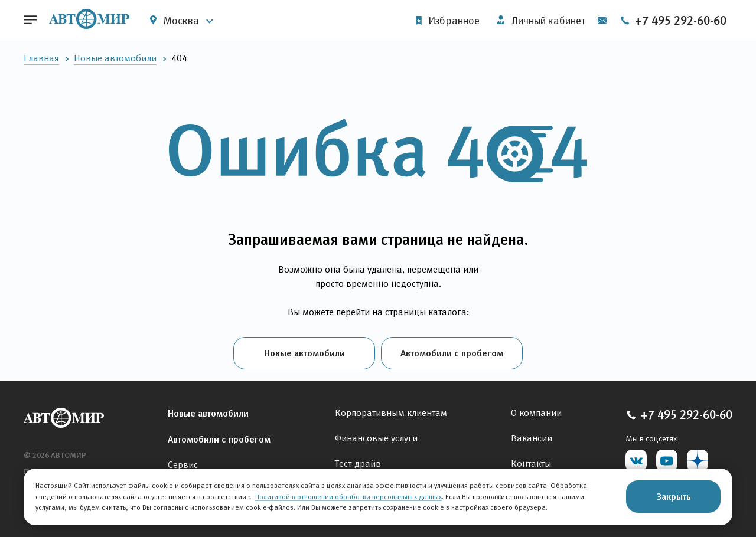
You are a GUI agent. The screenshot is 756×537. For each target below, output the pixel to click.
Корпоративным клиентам (391, 413)
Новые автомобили (115, 58)
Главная (41, 58)
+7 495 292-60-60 (673, 21)
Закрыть (674, 496)
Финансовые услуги (376, 438)
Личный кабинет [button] (541, 21)
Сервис (183, 465)
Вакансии (532, 438)
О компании (536, 413)
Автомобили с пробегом (452, 353)
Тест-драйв (358, 464)
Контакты (531, 464)
